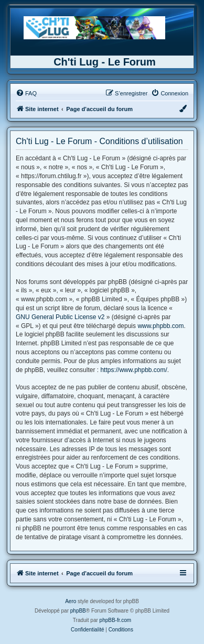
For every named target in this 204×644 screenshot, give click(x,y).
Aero (71, 601)
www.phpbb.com (160, 326)
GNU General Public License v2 (60, 317)
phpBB (78, 611)
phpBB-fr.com (116, 620)
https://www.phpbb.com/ (133, 370)
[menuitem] (26, 93)
